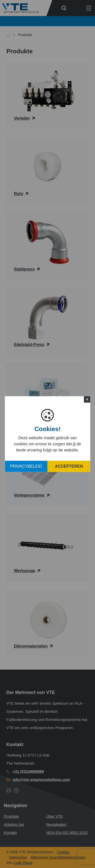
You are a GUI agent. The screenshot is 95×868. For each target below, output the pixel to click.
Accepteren (69, 466)
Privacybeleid (26, 466)
